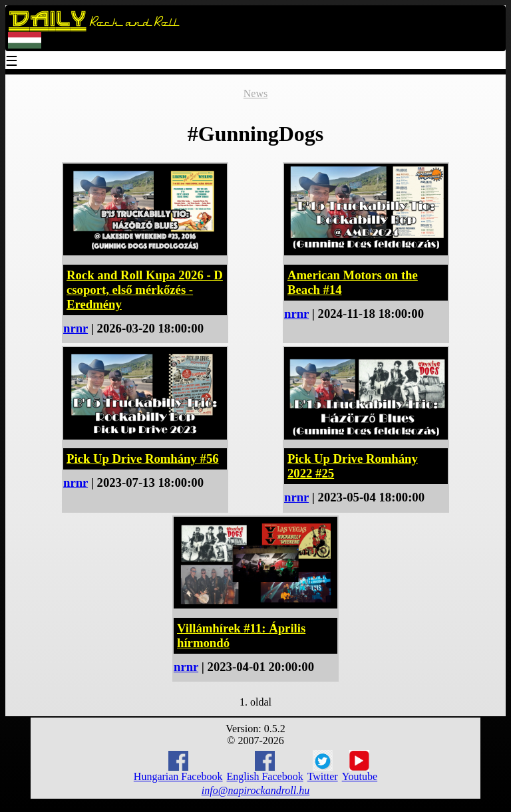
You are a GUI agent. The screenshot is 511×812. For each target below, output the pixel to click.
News (255, 93)
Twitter (323, 766)
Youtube (360, 766)
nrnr (76, 328)
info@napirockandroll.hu (255, 790)
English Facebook (265, 766)
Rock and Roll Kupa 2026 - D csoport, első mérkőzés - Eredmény (145, 290)
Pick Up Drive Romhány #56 (143, 459)
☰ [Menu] (12, 62)
